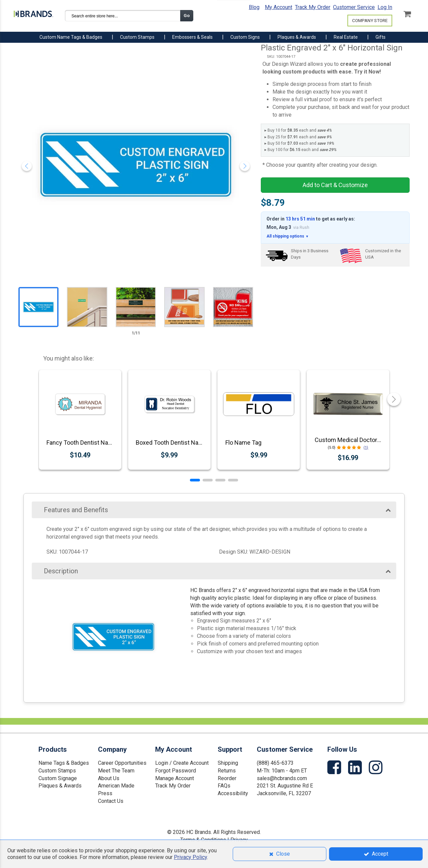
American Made (116, 786)
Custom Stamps (57, 771)
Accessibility (233, 793)
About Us (109, 778)
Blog (254, 7)
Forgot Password (176, 771)
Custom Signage (58, 778)
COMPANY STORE (370, 21)
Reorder (227, 778)
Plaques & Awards (60, 786)
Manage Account (175, 778)
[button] (195, 480)
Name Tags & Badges (64, 763)
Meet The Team (116, 771)
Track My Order (313, 7)
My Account (279, 7)
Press (105, 793)
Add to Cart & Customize (335, 185)
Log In (385, 7)
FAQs (224, 786)
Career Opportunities (122, 763)
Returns (227, 771)
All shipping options (288, 236)
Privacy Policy (190, 857)
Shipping (228, 763)
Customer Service (354, 7)
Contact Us (111, 801)
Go (187, 16)
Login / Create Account (182, 763)
